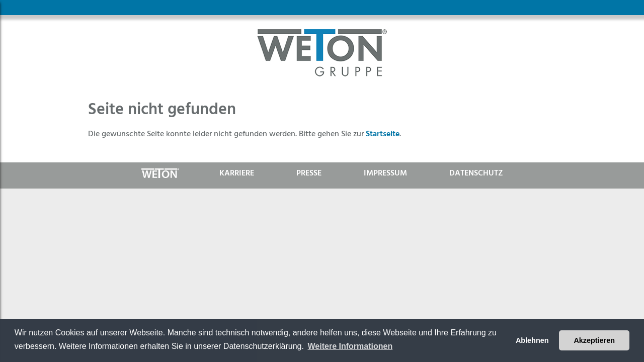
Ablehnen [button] (532, 340)
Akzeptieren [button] (594, 340)
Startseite (383, 134)
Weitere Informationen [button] (350, 346)
